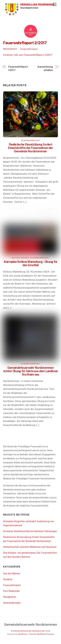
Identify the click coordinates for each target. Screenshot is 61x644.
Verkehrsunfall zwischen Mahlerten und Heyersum (30, 547)
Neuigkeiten (10, 597)
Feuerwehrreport (29, 49)
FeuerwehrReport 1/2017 (18, 68)
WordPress (23, 634)
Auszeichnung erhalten (45, 68)
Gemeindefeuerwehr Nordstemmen (29, 631)
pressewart (10, 49)
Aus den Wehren (20, 258)
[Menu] (55, 4)
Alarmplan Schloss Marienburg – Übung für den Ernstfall (30, 263)
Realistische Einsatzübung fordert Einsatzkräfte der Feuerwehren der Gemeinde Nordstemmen (30, 148)
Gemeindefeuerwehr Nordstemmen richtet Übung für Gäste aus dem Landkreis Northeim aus (30, 371)
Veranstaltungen (12, 603)
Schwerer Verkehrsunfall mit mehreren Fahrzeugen (30, 531)
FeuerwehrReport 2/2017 (25, 43)
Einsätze (8, 579)
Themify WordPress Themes (41, 634)
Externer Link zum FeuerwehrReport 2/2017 (28, 55)
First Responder (11, 591)
